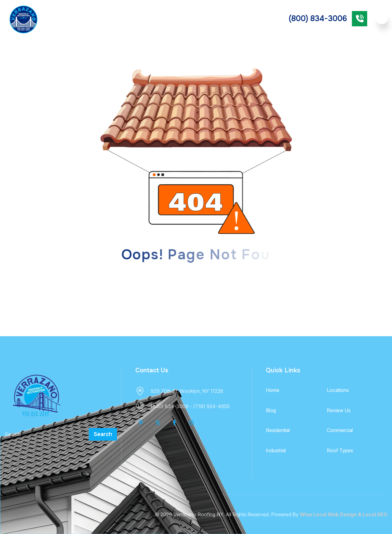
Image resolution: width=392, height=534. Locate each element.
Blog (271, 410)
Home (273, 390)
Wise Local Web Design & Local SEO (344, 514)
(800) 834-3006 (318, 19)
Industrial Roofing (248, 19)
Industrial (276, 450)
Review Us (339, 410)
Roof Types (130, 18)
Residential (178, 18)
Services (98, 18)
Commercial (214, 18)
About (67, 18)
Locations (338, 390)
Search (103, 434)
